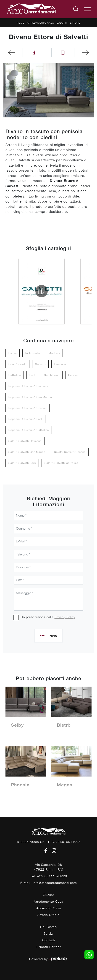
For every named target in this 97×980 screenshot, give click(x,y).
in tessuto (33, 353)
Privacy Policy (65, 617)
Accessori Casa (49, 908)
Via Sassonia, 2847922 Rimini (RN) (49, 867)
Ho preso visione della (48, 617)
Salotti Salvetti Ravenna (25, 441)
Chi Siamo (48, 927)
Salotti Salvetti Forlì (22, 463)
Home (21, 23)
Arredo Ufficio (48, 915)
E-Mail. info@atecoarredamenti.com (49, 883)
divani (13, 353)
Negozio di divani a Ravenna (28, 386)
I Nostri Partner (49, 947)
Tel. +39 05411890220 (49, 876)
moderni (54, 353)
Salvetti (40, 364)
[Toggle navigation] (87, 9)
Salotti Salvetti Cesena (70, 452)
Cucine (48, 895)
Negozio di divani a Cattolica (29, 430)
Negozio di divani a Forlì (25, 419)
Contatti (49, 940)
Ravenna (60, 364)
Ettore (75, 23)
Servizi (48, 933)
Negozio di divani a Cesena (28, 408)
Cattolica (15, 375)
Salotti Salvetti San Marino (27, 452)
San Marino (52, 375)
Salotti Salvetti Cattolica (61, 463)
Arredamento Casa (41, 23)
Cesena (73, 375)
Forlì (32, 375)
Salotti (62, 23)
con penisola (17, 364)
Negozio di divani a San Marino (30, 397)
